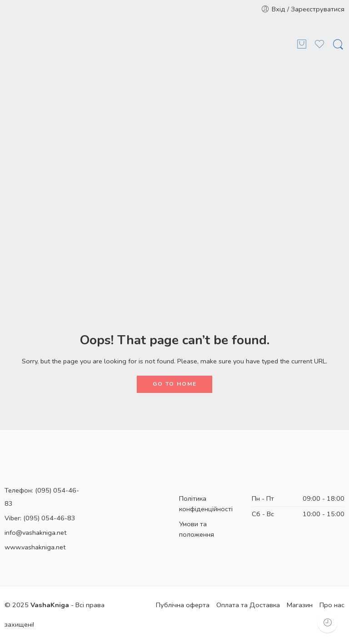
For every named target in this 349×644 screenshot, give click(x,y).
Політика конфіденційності (206, 504)
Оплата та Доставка (248, 605)
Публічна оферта (183, 605)
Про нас (332, 605)
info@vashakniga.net (35, 533)
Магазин (300, 605)
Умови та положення (197, 529)
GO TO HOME (175, 384)
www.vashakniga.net (35, 547)
